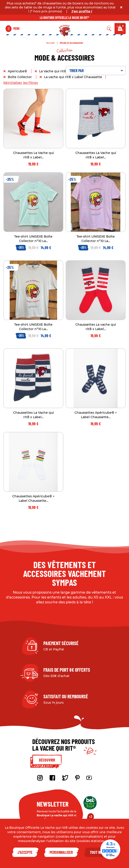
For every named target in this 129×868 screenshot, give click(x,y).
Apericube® (18, 71)
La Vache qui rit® (53, 71)
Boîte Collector (20, 77)
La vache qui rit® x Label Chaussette (73, 77)
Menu (16, 29)
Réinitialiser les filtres (21, 83)
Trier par (96, 71)
